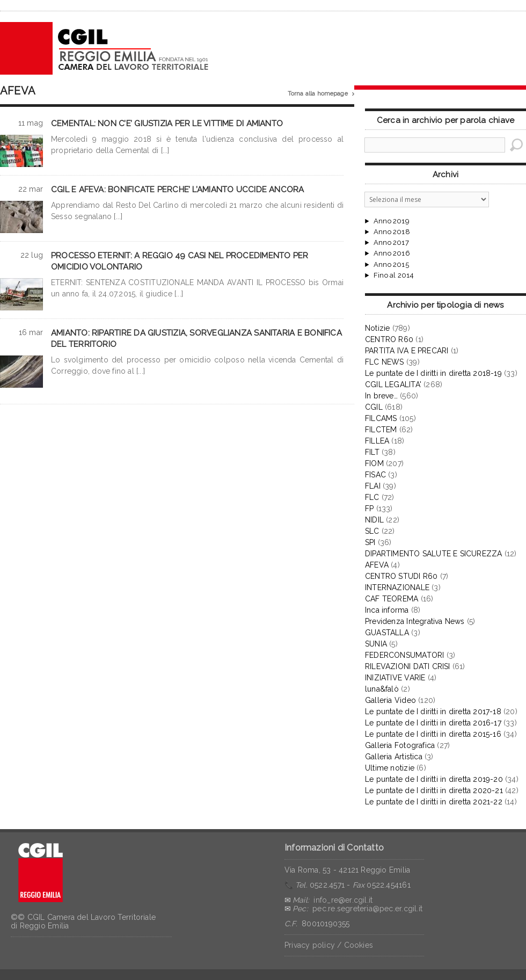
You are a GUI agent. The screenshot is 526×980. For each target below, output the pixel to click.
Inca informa (387, 610)
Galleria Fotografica (400, 745)
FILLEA (377, 441)
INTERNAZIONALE (397, 587)
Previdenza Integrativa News (415, 621)
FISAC (375, 475)
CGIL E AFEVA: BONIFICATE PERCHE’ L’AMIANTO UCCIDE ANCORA (178, 190)
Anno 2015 (391, 265)
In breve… (381, 396)
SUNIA (376, 644)
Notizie (377, 328)
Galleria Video (390, 700)
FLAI (373, 486)
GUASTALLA (387, 633)
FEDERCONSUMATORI (404, 655)
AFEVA (377, 565)
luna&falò (382, 689)
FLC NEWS (385, 362)
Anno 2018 (392, 232)
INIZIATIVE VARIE (395, 678)
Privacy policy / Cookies (329, 945)
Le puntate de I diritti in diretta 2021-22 (434, 802)
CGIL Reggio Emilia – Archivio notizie (105, 48)
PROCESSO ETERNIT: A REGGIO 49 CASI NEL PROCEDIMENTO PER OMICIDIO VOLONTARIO (180, 261)
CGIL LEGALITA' (393, 384)
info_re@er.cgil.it (343, 900)
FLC (372, 497)
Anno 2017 (391, 243)
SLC (372, 531)
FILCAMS (381, 418)
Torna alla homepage (321, 94)
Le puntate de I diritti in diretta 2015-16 (433, 734)
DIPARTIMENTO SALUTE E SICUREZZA (434, 554)
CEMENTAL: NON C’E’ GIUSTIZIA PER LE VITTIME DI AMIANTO (167, 124)
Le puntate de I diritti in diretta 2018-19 (433, 373)
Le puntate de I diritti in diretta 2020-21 (434, 790)
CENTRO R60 (389, 339)
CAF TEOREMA (392, 599)
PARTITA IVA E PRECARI (407, 351)
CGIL (374, 407)
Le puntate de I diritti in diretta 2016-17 (433, 723)
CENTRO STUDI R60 (401, 576)
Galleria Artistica (394, 757)
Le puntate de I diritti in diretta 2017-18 (433, 712)
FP (369, 509)
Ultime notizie (390, 768)
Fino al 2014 (394, 275)
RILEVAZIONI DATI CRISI (408, 666)
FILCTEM (381, 430)
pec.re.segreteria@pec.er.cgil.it (367, 909)
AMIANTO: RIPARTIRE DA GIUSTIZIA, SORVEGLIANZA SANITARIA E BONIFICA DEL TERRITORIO (196, 339)
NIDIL (374, 520)
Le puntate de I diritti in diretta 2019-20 (434, 779)
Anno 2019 (392, 221)
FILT (372, 452)
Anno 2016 (392, 253)
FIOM (374, 463)
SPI (370, 542)
